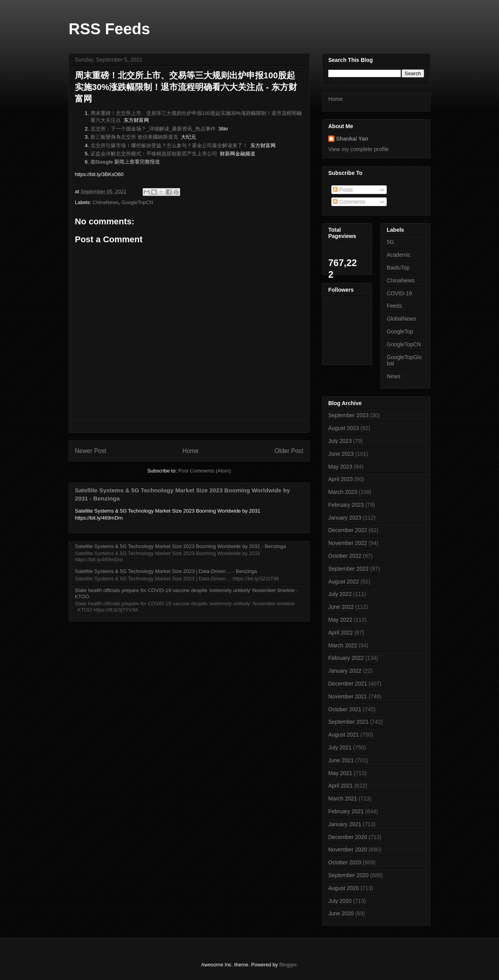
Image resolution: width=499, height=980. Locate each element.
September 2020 (349, 875)
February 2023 (346, 505)
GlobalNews (401, 319)
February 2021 (346, 811)
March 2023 (343, 492)
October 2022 (345, 556)
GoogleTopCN (137, 202)
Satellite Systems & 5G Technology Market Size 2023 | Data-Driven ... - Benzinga (166, 571)
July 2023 (340, 441)
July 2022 (340, 594)
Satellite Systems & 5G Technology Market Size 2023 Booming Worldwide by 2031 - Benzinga (180, 546)
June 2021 (341, 760)
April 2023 (341, 479)
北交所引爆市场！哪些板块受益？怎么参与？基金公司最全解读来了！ (169, 145)
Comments (349, 202)
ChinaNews (106, 202)
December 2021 (348, 684)
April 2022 (341, 633)
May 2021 (340, 773)
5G (390, 242)
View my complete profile (358, 149)
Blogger (288, 965)
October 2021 (345, 709)
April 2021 (341, 786)
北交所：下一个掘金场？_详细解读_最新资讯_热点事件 (153, 129)
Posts (343, 190)
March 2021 (343, 798)
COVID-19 (399, 293)
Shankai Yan (352, 139)
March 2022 (343, 645)
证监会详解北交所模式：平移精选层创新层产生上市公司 (154, 154)
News (394, 376)
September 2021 (349, 722)
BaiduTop (398, 268)
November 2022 (348, 543)
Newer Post (91, 451)
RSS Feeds (109, 29)
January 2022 (345, 671)
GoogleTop (400, 331)
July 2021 (340, 747)
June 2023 (341, 454)
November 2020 (348, 850)
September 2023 (349, 415)
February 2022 (346, 658)
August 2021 (344, 735)
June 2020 (341, 913)
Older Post (289, 451)
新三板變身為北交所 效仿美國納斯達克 (134, 137)
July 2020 (340, 901)
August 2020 (344, 888)
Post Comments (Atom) (204, 471)
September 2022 (349, 569)
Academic (399, 255)
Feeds (394, 306)
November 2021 (348, 696)
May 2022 (340, 620)
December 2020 (348, 837)
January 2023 (345, 518)
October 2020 (345, 862)
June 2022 (341, 607)
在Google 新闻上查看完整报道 (125, 162)
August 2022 (344, 582)
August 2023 (344, 428)
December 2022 (348, 530)
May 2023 (340, 467)
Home (191, 451)
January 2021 (345, 824)
